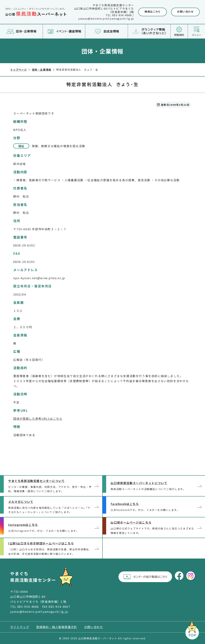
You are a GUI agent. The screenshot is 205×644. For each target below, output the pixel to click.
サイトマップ (20, 627)
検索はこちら (153, 12)
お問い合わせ (185, 12)
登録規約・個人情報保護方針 (57, 627)
